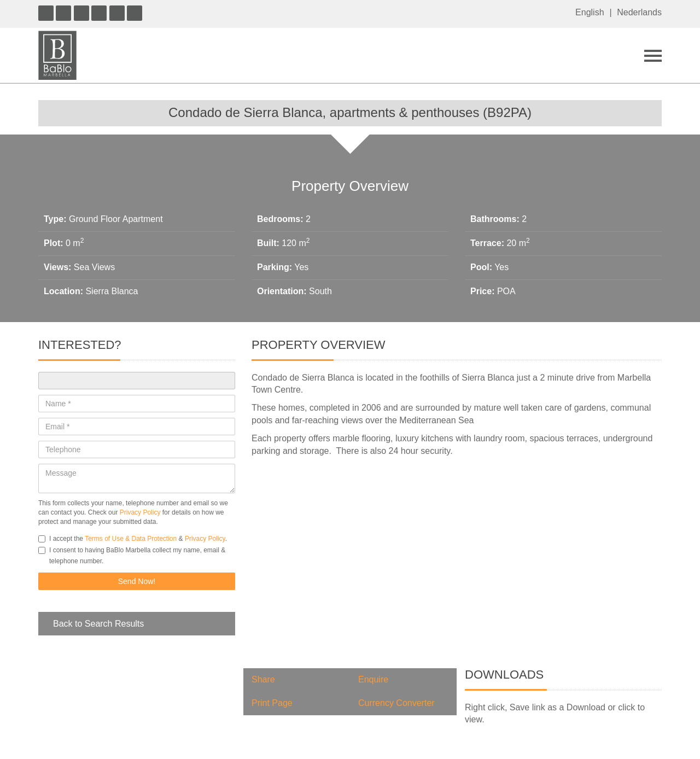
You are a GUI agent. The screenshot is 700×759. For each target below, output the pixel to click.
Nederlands (639, 12)
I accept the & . (133, 539)
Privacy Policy (140, 512)
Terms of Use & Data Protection (131, 539)
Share (263, 679)
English (590, 12)
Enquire (373, 679)
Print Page (272, 703)
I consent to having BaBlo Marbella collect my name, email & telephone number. (132, 556)
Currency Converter (396, 703)
